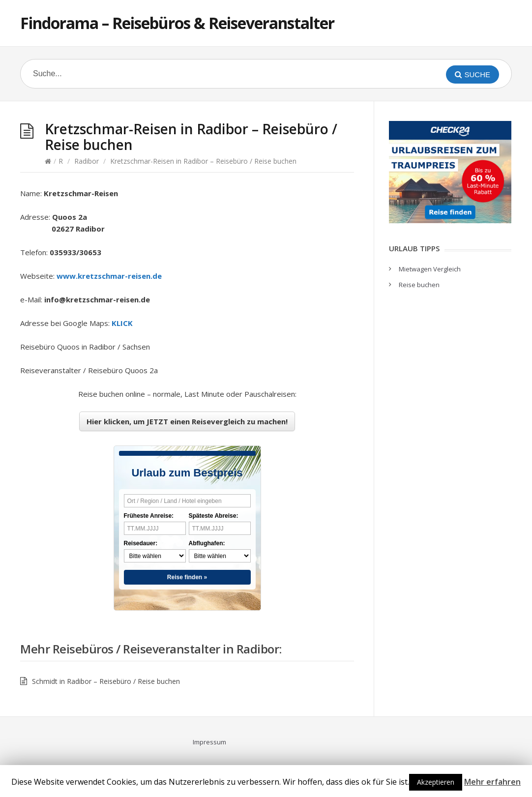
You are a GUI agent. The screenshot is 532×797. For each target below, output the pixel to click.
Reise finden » (187, 577)
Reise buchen (419, 285)
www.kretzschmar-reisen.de (109, 276)
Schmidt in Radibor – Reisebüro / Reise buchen (106, 681)
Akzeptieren (436, 782)
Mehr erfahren (492, 782)
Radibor (87, 161)
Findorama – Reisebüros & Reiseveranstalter (177, 23)
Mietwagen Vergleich (430, 269)
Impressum (209, 742)
